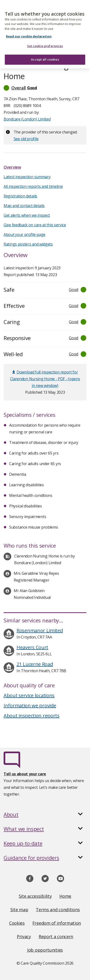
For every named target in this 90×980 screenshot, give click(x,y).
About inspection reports (32, 716)
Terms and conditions (58, 910)
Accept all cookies (45, 57)
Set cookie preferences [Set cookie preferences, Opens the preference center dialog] (45, 43)
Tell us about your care (25, 774)
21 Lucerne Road (35, 664)
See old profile (26, 139)
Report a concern (56, 936)
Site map (19, 910)
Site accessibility (35, 896)
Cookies (17, 923)
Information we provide (30, 705)
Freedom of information (57, 923)
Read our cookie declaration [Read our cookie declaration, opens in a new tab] (29, 33)
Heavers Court (32, 647)
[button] (45, 88)
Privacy (24, 936)
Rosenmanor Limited (40, 630)
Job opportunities (45, 950)
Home (65, 896)
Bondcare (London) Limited (27, 119)
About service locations (29, 695)
